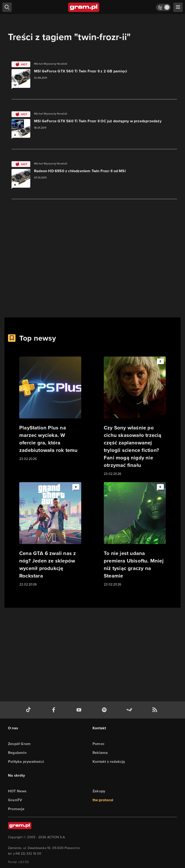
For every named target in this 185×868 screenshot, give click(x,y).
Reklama (100, 753)
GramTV (15, 800)
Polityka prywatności (26, 762)
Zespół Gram (19, 744)
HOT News (17, 791)
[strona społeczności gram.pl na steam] (130, 710)
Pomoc (98, 744)
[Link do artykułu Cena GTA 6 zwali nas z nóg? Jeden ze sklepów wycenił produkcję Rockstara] (50, 535)
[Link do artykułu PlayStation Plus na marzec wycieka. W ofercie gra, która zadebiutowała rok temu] (50, 409)
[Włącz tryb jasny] (163, 7)
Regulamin (17, 753)
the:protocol (103, 800)
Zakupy (99, 791)
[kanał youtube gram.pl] (80, 710)
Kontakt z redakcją (109, 762)
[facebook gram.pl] (55, 710)
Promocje (16, 809)
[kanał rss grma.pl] (156, 710)
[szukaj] (7, 7)
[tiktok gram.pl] (29, 710)
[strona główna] (84, 7)
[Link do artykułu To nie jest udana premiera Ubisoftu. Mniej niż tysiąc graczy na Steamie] (135, 535)
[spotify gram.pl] (105, 710)
